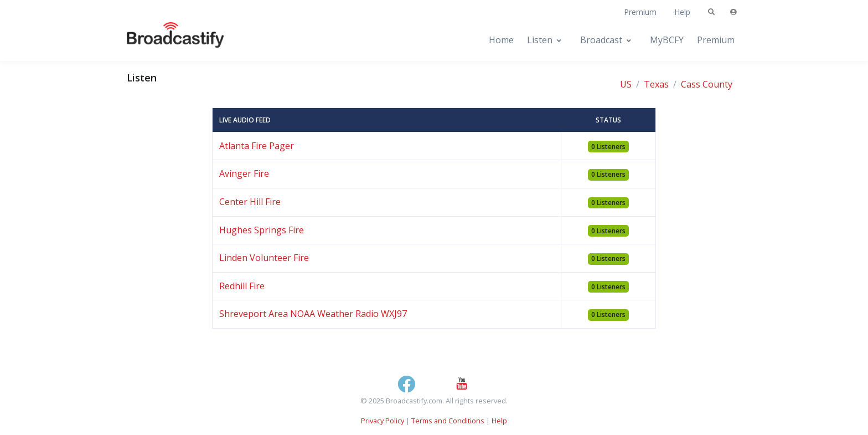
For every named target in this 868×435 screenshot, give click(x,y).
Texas (656, 84)
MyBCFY (667, 40)
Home (501, 40)
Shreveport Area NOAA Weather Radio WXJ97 (313, 314)
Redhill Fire (242, 286)
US (626, 84)
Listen (540, 40)
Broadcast (601, 40)
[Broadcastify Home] (164, 40)
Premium (640, 12)
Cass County (707, 84)
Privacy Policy (383, 421)
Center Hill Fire (250, 202)
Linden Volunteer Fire (264, 258)
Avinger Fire (244, 173)
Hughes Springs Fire (262, 230)
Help (682, 12)
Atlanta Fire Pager (257, 146)
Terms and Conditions (448, 421)
